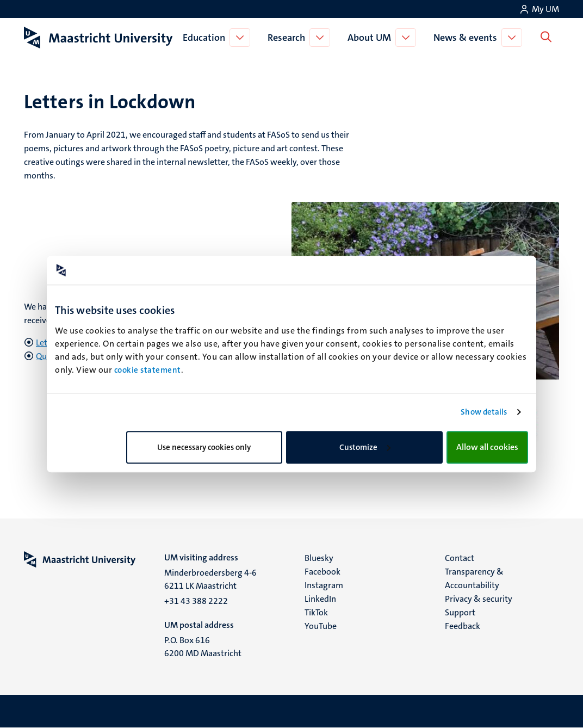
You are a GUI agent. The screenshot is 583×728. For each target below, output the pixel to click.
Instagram (324, 585)
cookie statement (148, 370)
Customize (365, 447)
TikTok (316, 612)
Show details (484, 412)
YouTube (321, 626)
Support (460, 612)
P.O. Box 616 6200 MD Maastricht (203, 647)
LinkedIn (320, 599)
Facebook (322, 572)
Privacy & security (479, 599)
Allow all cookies (487, 447)
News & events (467, 38)
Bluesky (319, 558)
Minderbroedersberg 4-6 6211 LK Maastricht (210, 579)
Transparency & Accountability (474, 578)
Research (289, 38)
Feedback (463, 626)
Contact (460, 558)
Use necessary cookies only (204, 447)
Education (206, 38)
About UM (371, 38)
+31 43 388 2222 (196, 601)
